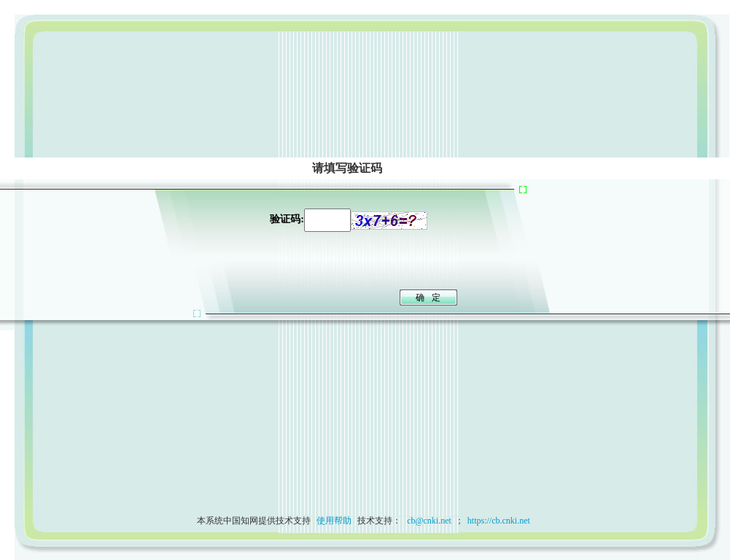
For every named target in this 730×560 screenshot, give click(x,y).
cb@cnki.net (428, 521)
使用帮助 (334, 521)
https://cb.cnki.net (499, 521)
